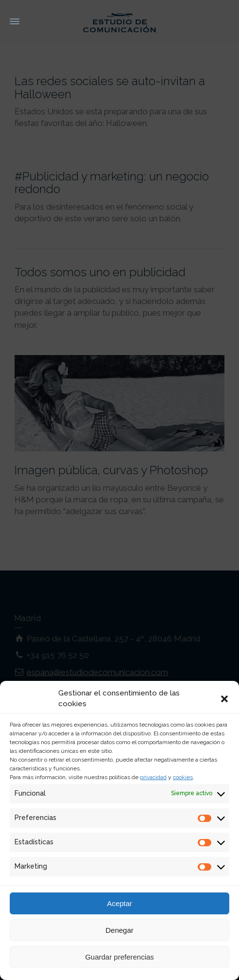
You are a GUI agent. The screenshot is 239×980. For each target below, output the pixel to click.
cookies (183, 777)
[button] (224, 699)
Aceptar (119, 903)
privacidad (153, 777)
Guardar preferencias (119, 957)
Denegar (119, 930)
